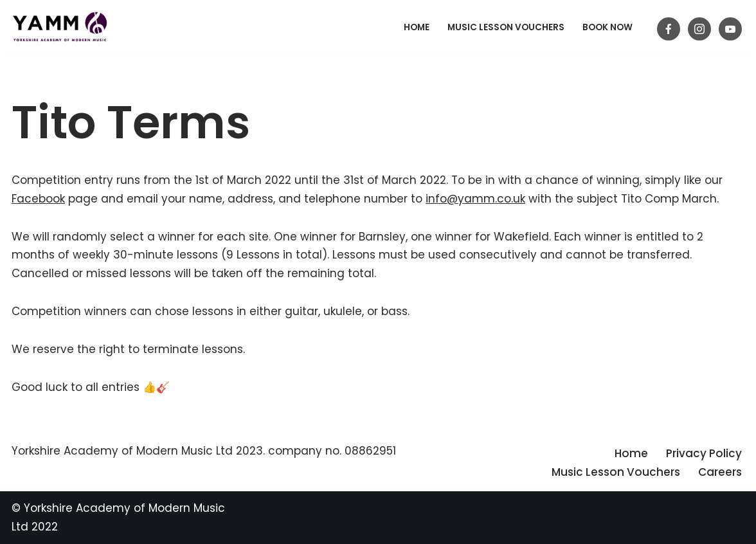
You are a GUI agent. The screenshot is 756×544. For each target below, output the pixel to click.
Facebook (38, 199)
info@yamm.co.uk (475, 199)
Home (417, 27)
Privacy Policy (704, 453)
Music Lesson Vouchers (506, 27)
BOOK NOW (607, 27)
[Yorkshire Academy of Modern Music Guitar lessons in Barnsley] (60, 27)
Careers (720, 472)
